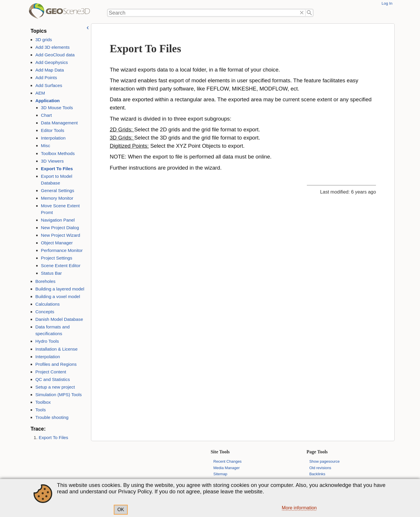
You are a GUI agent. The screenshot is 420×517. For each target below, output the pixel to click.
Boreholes (45, 281)
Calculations (48, 304)
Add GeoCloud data (55, 55)
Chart (46, 115)
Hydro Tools (47, 341)
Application (47, 101)
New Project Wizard (61, 235)
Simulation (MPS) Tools (58, 395)
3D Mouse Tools (57, 108)
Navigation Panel (58, 220)
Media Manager (227, 468)
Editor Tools (52, 130)
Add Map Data (50, 70)
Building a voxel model (58, 296)
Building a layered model (60, 289)
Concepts (45, 312)
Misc (45, 146)
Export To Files (57, 169)
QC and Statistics (52, 379)
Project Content (51, 372)
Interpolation (53, 138)
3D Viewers (52, 161)
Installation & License (56, 349)
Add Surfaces (49, 85)
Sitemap (220, 474)
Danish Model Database (59, 319)
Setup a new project (55, 387)
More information (299, 508)
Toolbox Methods (58, 153)
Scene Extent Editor (61, 266)
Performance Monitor (62, 250)
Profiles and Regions (56, 364)
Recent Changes (228, 461)
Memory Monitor (57, 198)
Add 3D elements (52, 47)
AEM (40, 93)
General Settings (57, 190)
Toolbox (43, 402)
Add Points (46, 78)
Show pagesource (324, 461)
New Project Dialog (60, 228)
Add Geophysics (52, 62)
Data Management (59, 123)
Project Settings (56, 258)
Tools (41, 410)
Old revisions (320, 468)
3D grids (44, 40)
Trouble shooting (52, 417)
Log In (387, 3)
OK (121, 510)
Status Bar (51, 273)
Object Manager (57, 243)
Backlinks (317, 474)
